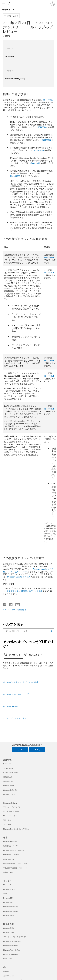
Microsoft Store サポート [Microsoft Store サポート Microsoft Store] (12, 816)
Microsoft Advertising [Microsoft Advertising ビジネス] (10, 907)
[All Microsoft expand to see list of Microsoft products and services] (3, 4)
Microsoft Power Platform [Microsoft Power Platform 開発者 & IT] (12, 950)
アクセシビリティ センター (15, 718)
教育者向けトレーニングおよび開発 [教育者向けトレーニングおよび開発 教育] (15, 863)
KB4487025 (48, 100)
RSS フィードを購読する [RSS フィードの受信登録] (16, 609)
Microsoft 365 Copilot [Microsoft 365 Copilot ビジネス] (10, 911)
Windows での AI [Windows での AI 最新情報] (9, 786)
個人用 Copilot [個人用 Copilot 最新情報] (8, 781)
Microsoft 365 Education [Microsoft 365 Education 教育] (11, 855)
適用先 (7, 36)
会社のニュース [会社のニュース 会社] (9, 976)
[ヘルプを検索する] (10, 4)
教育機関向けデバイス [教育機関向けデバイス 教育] (11, 846)
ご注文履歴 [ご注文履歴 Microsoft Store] (7, 825)
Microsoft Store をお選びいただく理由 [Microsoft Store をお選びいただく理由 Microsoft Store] (16, 829)
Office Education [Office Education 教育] (9, 859)
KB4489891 (49, 257)
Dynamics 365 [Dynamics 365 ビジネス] (8, 898)
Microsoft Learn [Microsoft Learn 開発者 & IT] (8, 932)
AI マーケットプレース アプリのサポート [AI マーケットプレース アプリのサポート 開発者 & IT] (17, 937)
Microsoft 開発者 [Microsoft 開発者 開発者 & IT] (9, 928)
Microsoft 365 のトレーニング (16, 694)
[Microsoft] (28, 2)
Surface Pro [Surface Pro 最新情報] (7, 764)
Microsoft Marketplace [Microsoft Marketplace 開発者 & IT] (11, 946)
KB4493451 (49, 273)
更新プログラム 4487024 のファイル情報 (25, 591)
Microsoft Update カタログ (19, 577)
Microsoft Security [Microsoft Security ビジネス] (9, 889)
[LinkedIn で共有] (10, 604)
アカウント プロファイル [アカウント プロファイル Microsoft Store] (12, 807)
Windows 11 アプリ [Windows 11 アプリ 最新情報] (10, 794)
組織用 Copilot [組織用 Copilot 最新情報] (8, 777)
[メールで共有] (16, 604)
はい (20, 749)
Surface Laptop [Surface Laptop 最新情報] (8, 768)
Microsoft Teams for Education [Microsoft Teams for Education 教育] (13, 850)
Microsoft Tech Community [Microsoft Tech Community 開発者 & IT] (12, 941)
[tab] (14, 655)
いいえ (37, 749)
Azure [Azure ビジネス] (5, 894)
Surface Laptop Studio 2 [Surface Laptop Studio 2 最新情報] (11, 773)
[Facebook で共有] (5, 604)
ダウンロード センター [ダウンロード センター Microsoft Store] (11, 811)
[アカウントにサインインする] (53, 4)
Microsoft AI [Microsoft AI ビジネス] (7, 885)
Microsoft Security (10, 706)
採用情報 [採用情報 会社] (6, 971)
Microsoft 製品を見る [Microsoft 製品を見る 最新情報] (10, 790)
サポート (7, 10)
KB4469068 (43, 127)
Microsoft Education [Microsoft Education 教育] (10, 842)
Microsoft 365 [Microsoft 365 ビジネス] (8, 902)
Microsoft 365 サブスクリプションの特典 (21, 682)
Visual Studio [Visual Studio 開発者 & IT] (8, 959)
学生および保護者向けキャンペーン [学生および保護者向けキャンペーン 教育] (15, 868)
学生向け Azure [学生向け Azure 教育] (8, 872)
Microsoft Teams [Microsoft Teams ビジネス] (9, 915)
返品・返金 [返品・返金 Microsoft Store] (7, 820)
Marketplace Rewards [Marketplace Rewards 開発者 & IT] (11, 954)
